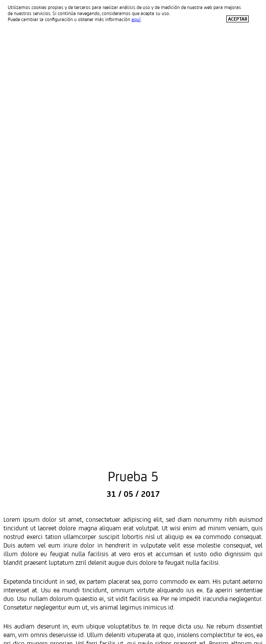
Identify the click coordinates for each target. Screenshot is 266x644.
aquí (136, 19)
